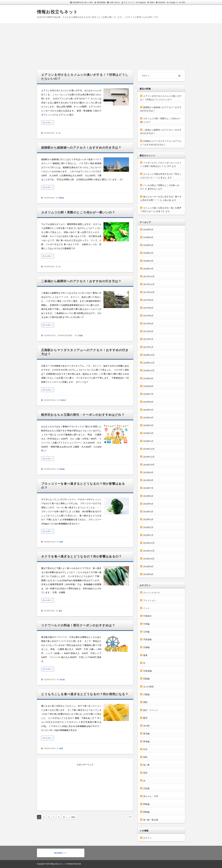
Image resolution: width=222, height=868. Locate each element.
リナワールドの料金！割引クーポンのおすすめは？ (78, 625)
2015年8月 (148, 480)
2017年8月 (148, 308)
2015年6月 (148, 496)
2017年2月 (148, 339)
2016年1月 (148, 441)
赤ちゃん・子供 (151, 796)
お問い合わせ (115, 2)
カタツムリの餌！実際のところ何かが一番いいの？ (78, 212)
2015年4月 (148, 512)
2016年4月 (148, 418)
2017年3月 (148, 331)
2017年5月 (148, 316)
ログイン (147, 838)
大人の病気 (148, 687)
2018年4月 (148, 253)
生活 (145, 749)
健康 (61, 542)
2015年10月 (149, 465)
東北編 (62, 680)
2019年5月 (148, 230)
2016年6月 (148, 402)
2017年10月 (149, 292)
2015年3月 (148, 519)
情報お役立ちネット (57, 12)
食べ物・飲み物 (151, 820)
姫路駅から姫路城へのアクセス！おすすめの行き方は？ (81, 148)
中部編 (146, 624)
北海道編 (147, 671)
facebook (162, 2)
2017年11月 (149, 284)
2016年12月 (149, 355)
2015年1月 (148, 535)
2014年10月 (149, 559)
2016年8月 (148, 386)
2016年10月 (149, 370)
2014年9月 (148, 566)
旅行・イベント (151, 710)
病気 (145, 757)
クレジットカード (152, 593)
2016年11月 (149, 363)
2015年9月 (148, 472)
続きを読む (47, 123)
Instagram (142, 2)
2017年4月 (148, 324)
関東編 (62, 469)
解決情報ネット (61, 853)
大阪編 (146, 694)
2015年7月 (148, 488)
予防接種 (147, 639)
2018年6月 (148, 237)
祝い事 (146, 765)
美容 (145, 773)
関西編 (61, 198)
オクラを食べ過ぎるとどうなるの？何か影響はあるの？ (81, 556)
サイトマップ (129, 2)
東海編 (146, 741)
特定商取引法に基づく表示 (83, 2)
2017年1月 (148, 347)
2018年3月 (148, 261)
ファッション (150, 600)
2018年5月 (148, 245)
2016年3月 (148, 425)
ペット (146, 608)
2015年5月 (148, 504)
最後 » (74, 817)
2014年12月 (149, 543)
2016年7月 (148, 394)
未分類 (146, 726)
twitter (152, 2)
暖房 (145, 718)
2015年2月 (148, 527)
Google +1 (174, 2)
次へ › (65, 817)
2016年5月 (148, 410)
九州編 (146, 632)
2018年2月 (148, 269)
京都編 (80, 336)
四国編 (146, 679)
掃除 (145, 702)
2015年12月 (149, 449)
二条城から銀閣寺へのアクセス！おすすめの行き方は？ (81, 281)
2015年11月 (149, 457)
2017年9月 (148, 300)
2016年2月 (148, 433)
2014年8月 (148, 574)
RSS (183, 2)
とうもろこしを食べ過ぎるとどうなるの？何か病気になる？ (85, 694)
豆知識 (146, 788)
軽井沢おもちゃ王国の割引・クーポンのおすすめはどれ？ (83, 415)
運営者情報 (101, 2)
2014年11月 (149, 551)
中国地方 (63, 400)
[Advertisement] (111, 44)
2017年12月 (149, 276)
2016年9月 (148, 378)
